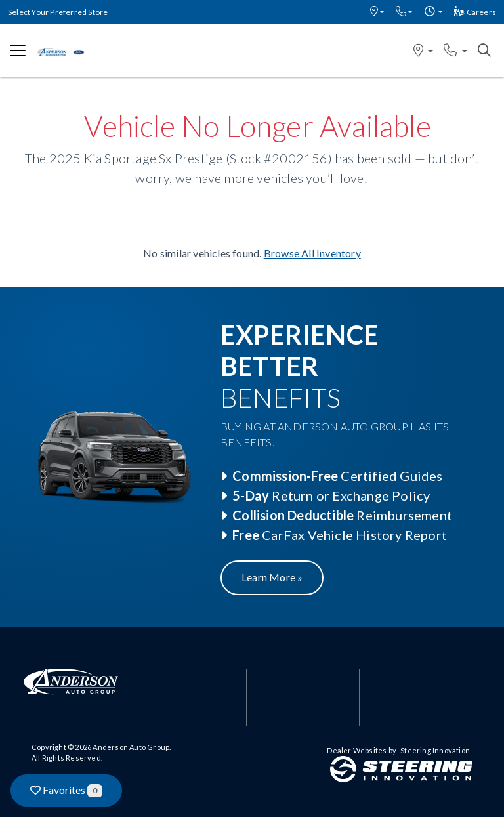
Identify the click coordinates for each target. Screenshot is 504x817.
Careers (475, 12)
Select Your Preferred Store (58, 12)
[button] (377, 12)
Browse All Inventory (312, 253)
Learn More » (272, 577)
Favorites (66, 790)
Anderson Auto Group (131, 747)
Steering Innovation (435, 750)
